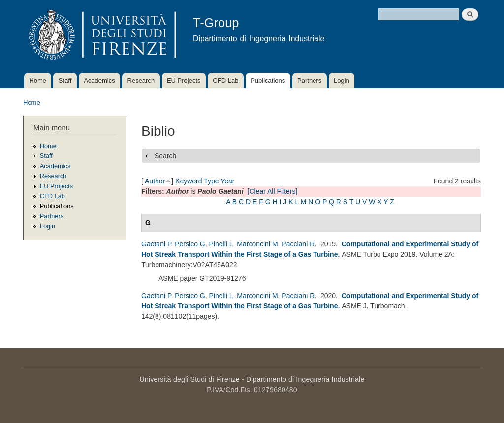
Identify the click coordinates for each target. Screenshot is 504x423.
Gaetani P (156, 244)
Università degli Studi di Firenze (190, 379)
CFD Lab (225, 80)
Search (165, 156)
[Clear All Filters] (273, 191)
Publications (268, 80)
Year (227, 181)
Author (155, 181)
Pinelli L (221, 244)
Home (38, 80)
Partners (309, 80)
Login (342, 80)
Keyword (189, 181)
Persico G (190, 244)
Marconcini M (257, 244)
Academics (99, 80)
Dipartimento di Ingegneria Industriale (305, 379)
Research (141, 80)
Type (211, 181)
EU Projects (184, 80)
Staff (65, 80)
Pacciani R (298, 244)
